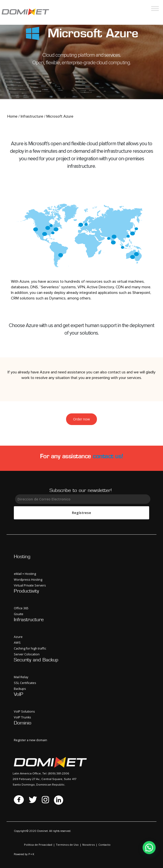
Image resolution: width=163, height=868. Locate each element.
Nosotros (89, 845)
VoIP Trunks (22, 717)
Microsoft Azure (60, 116)
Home (12, 116)
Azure (18, 637)
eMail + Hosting (25, 574)
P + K (31, 854)
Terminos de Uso (67, 845)
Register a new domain (30, 740)
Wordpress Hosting (28, 580)
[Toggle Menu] (155, 8)
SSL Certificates (25, 683)
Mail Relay (21, 677)
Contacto (104, 845)
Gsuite (19, 614)
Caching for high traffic (30, 648)
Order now (81, 419)
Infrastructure (32, 116)
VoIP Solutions (24, 711)
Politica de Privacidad (38, 845)
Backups (20, 689)
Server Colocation (27, 654)
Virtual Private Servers (30, 585)
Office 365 (21, 608)
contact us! (108, 456)
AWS (17, 643)
